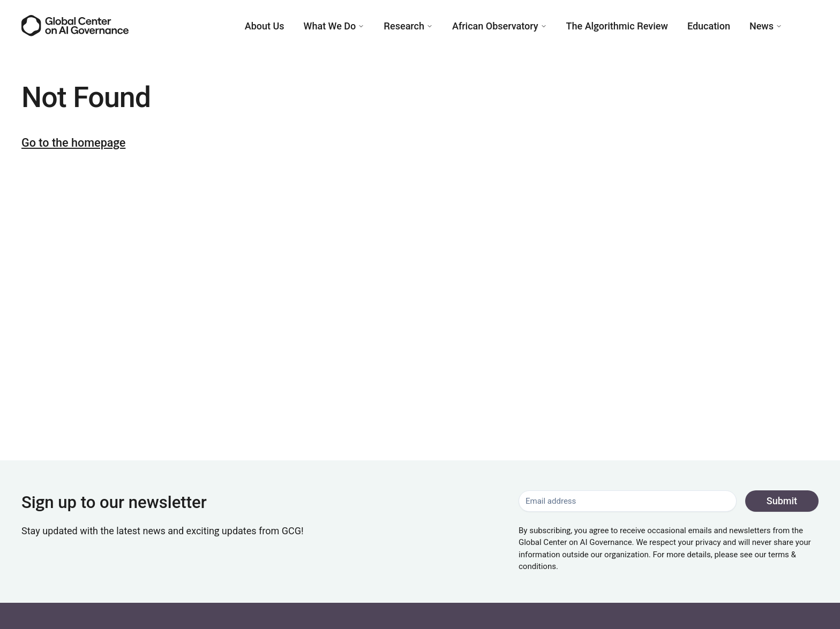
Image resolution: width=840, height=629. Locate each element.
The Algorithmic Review (617, 26)
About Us (265, 26)
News (766, 26)
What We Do (334, 26)
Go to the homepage (73, 143)
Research (408, 26)
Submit (782, 501)
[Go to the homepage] (75, 25)
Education (709, 26)
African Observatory (500, 26)
